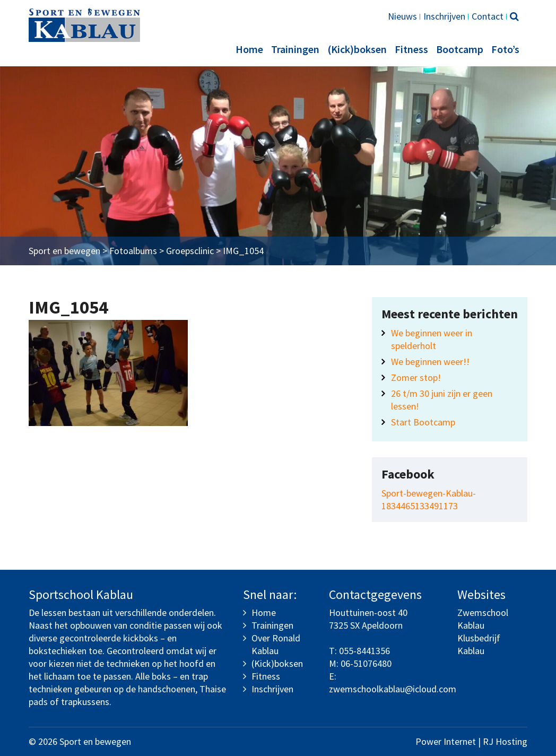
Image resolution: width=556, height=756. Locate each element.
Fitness (411, 49)
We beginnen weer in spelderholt (432, 339)
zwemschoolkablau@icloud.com (393, 689)
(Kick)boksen (357, 49)
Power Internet (446, 741)
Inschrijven (444, 16)
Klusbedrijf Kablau (479, 644)
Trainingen (295, 49)
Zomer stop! (416, 377)
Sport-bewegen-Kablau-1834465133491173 (429, 499)
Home (249, 49)
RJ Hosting (505, 741)
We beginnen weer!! (430, 362)
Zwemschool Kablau (483, 619)
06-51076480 (366, 663)
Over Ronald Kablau (276, 644)
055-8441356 (364, 651)
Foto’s (505, 49)
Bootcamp (460, 49)
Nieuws (402, 16)
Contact (488, 16)
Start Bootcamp (423, 422)
